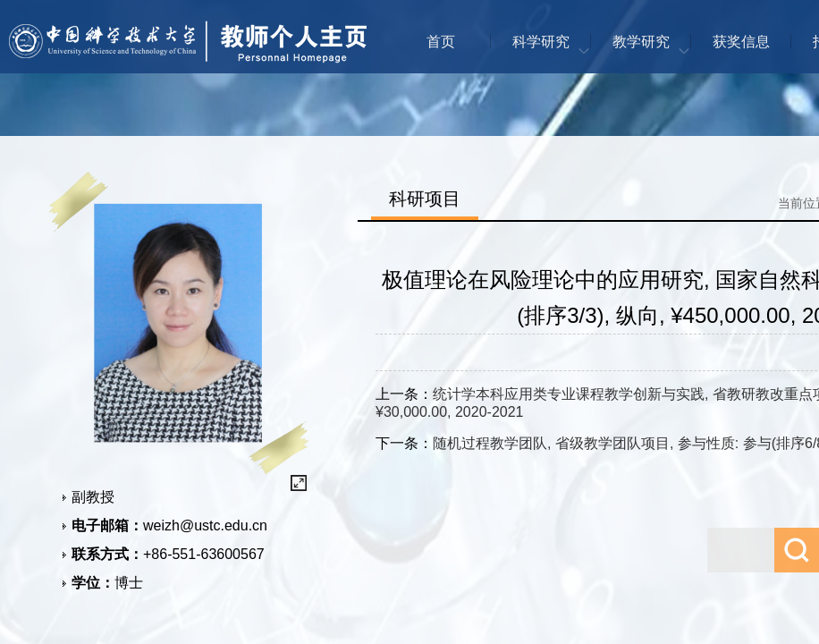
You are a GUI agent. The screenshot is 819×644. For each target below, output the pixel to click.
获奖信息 (741, 42)
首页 (441, 42)
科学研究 (541, 42)
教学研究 (641, 42)
